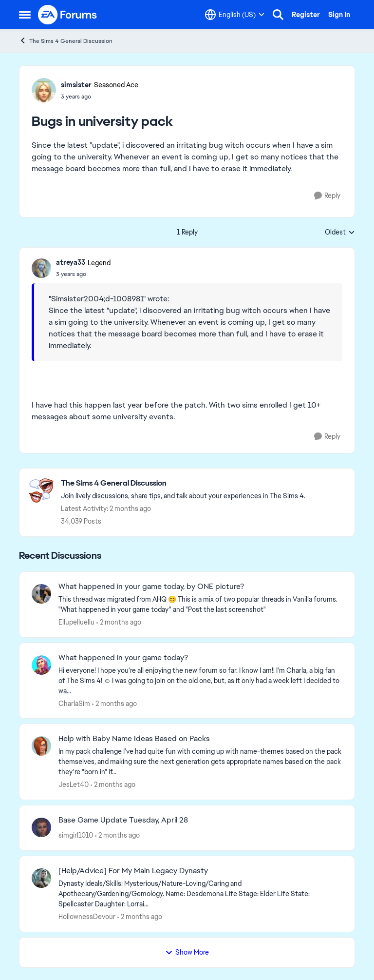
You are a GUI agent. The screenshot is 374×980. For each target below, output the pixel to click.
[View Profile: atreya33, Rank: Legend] (41, 268)
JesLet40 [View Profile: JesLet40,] (74, 784)
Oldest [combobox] (340, 233)
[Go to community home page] (68, 15)
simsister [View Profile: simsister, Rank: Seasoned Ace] (76, 85)
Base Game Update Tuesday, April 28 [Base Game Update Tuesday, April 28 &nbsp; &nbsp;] (123, 820)
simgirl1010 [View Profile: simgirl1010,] (76, 835)
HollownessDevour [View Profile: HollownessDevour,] (87, 917)
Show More (187, 952)
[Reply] (327, 196)
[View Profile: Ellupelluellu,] (41, 594)
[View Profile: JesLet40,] (41, 746)
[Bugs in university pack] (83, 274)
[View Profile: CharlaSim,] (41, 665)
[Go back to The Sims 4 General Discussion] (183, 483)
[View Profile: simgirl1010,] (41, 827)
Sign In (339, 15)
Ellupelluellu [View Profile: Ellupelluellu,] (76, 622)
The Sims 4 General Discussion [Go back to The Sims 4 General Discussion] (66, 41)
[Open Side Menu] (25, 15)
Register (306, 15)
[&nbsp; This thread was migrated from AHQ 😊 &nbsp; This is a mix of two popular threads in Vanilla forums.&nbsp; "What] (200, 605)
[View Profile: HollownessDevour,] (41, 878)
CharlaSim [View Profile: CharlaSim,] (74, 703)
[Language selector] (235, 15)
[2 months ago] (119, 622)
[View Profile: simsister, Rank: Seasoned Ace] (44, 90)
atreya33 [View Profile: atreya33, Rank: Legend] (71, 262)
